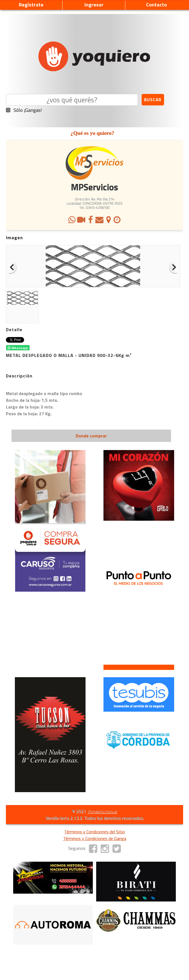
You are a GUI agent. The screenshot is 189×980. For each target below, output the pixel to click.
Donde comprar (91, 436)
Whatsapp (18, 348)
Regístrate (31, 5)
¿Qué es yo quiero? (93, 133)
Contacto (156, 5)
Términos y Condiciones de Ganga (95, 838)
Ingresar (94, 5)
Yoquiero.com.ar (102, 811)
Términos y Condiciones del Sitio (95, 832)
